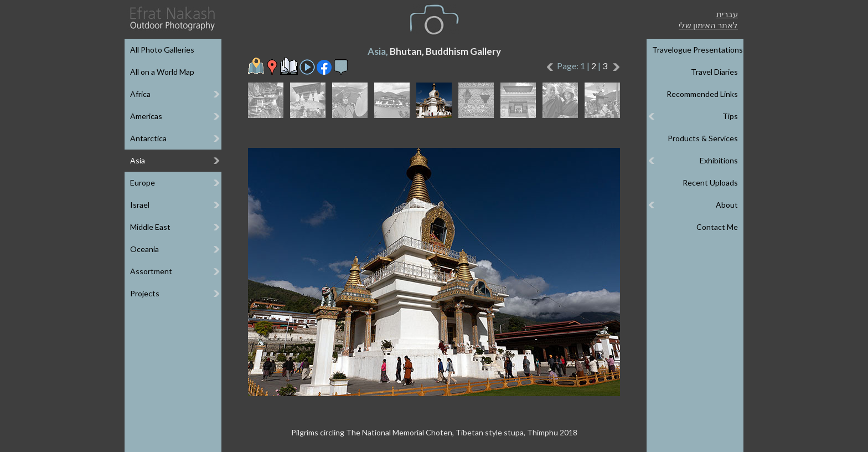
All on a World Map (162, 72)
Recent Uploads (710, 183)
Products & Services (703, 138)
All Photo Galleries (162, 50)
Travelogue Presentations (697, 50)
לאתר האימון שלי (708, 25)
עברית (727, 14)
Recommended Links (702, 94)
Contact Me (717, 227)
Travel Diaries (714, 72)
